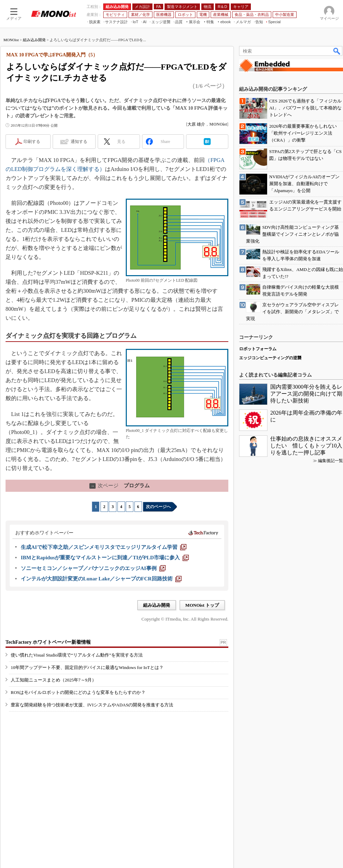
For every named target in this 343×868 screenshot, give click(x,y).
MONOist (11, 40)
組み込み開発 (34, 40)
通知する (79, 142)
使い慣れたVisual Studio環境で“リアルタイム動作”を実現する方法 (77, 655)
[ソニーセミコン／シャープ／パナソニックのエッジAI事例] (93, 568)
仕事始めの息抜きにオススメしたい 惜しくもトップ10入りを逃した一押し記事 (306, 446)
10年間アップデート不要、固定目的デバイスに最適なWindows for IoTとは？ (87, 667)
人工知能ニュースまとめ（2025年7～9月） (54, 680)
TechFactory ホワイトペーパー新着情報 (48, 642)
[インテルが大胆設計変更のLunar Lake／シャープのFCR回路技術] (101, 579)
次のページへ (158, 507)
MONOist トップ (202, 605)
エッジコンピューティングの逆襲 (270, 358)
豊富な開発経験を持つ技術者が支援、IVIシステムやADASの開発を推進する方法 (92, 705)
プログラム (120, 486)
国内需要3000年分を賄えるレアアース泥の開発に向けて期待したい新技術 (306, 394)
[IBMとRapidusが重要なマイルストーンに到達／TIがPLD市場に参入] (105, 558)
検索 (337, 51)
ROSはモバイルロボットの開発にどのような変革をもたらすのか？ (78, 692)
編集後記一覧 (331, 461)
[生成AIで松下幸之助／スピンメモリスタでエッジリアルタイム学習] (104, 547)
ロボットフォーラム (258, 349)
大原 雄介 (196, 124)
